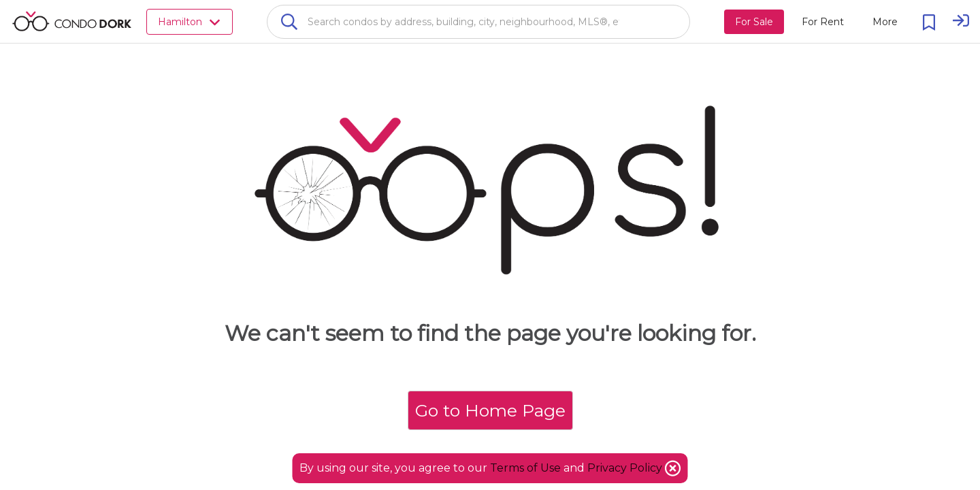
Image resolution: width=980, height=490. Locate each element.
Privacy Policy (626, 468)
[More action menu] (885, 22)
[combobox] (478, 22)
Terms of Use (525, 468)
